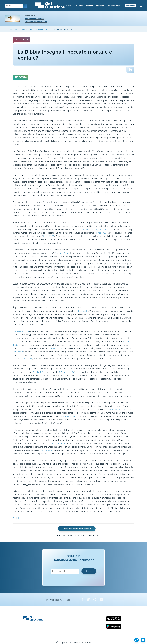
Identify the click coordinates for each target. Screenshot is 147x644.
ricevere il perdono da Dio (36, 22)
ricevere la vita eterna (34, 19)
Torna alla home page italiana (77, 529)
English (16, 518)
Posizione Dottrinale (95, 6)
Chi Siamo (79, 6)
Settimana (131, 6)
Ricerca (68, 6)
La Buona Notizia (114, 6)
